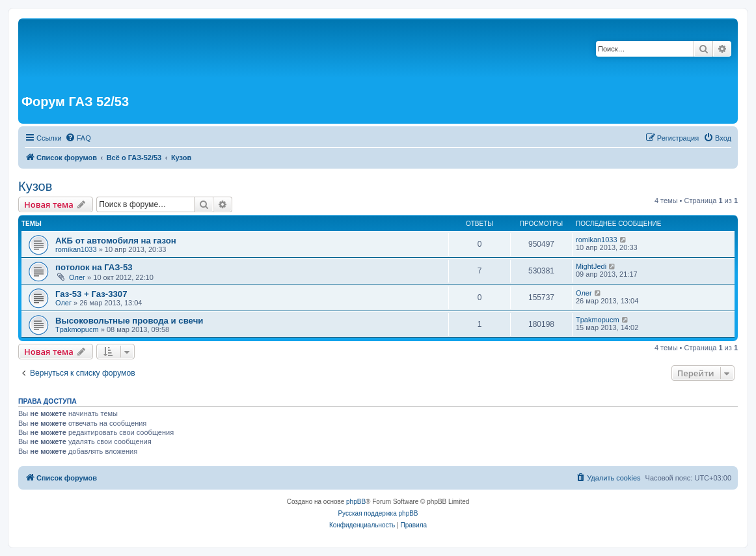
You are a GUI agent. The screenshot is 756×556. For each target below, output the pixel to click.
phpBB (356, 502)
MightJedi (591, 266)
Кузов (35, 186)
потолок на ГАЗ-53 (94, 267)
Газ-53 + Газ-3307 (91, 294)
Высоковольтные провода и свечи (129, 321)
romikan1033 (76, 249)
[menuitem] (78, 138)
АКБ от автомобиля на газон (116, 241)
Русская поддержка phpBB (378, 513)
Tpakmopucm (77, 329)
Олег (77, 277)
